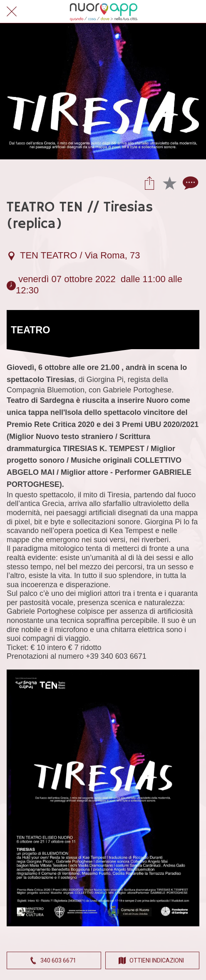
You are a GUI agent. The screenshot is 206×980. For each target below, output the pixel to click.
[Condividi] (149, 183)
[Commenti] (189, 183)
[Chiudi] (12, 12)
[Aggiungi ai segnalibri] (169, 183)
